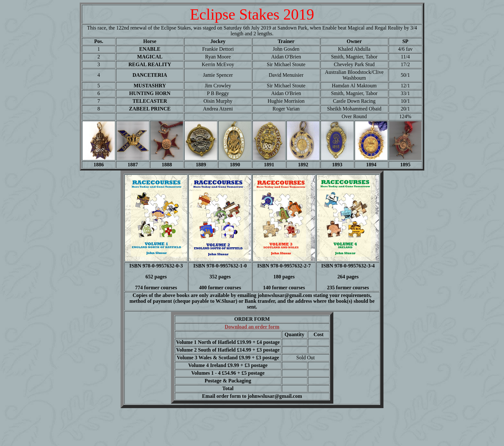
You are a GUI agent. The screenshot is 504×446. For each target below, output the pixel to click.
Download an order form (252, 327)
